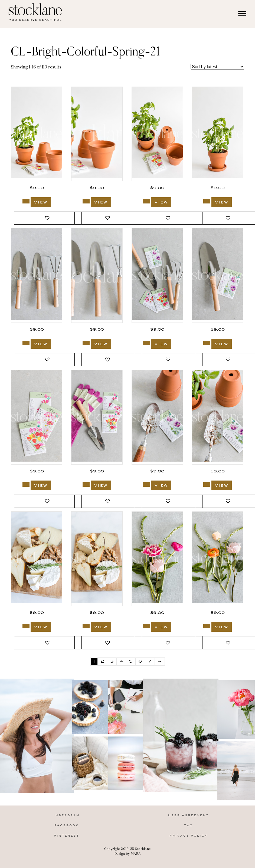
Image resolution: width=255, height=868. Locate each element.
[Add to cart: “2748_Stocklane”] (86, 484)
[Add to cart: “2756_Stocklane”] (86, 201)
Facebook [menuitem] (67, 826)
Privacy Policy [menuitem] (189, 836)
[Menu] (242, 14)
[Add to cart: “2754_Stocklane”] (207, 201)
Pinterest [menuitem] (67, 836)
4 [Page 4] (121, 662)
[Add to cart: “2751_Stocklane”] (146, 343)
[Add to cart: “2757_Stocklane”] (26, 201)
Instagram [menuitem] (67, 816)
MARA (136, 854)
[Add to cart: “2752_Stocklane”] (86, 343)
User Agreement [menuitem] (189, 816)
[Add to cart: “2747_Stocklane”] (146, 484)
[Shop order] (217, 67)
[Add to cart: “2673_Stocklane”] (146, 626)
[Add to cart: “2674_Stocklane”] (86, 626)
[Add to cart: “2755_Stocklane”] (146, 201)
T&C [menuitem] (189, 826)
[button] (48, 218)
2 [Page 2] (102, 662)
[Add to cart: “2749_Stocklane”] (26, 484)
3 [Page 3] (112, 662)
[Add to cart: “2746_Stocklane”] (207, 484)
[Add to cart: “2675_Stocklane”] (26, 626)
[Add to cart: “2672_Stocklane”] (207, 626)
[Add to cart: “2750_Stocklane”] (207, 343)
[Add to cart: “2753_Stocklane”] (26, 343)
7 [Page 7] (150, 662)
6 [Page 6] (140, 662)
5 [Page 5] (131, 662)
